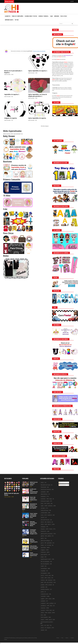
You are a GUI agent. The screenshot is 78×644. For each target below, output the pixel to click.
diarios (42, 522)
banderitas (43, 499)
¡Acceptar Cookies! (55, 639)
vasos (42, 625)
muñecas (43, 580)
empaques (43, 527)
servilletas (51, 603)
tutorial (50, 620)
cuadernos (50, 515)
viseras (42, 628)
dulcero (49, 524)
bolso (42, 503)
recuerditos (43, 596)
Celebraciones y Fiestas (31, 16)
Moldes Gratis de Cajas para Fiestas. (12, 494)
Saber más (65, 639)
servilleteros (43, 606)
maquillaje (43, 571)
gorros (42, 543)
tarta (42, 615)
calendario (50, 506)
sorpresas (43, 608)
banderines (43, 496)
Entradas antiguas (45, 126)
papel (42, 582)
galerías (43, 536)
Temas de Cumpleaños (18, 16)
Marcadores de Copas (46, 485)
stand (51, 610)
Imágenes (57, 16)
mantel (42, 566)
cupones (43, 517)
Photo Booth (44, 487)
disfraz (42, 524)
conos (42, 515)
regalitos (43, 599)
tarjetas (50, 613)
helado (42, 545)
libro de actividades (45, 562)
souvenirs (43, 610)
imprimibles (43, 548)
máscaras (50, 580)
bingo (51, 499)
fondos (51, 529)
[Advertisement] (27, 39)
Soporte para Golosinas (46, 489)
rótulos (50, 599)
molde (42, 578)
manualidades (44, 568)
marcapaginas (44, 573)
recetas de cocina (45, 594)
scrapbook (43, 603)
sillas (51, 606)
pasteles (43, 585)
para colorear (50, 582)
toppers (43, 620)
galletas (49, 536)
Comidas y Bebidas (44, 16)
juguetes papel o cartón (46, 559)
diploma (49, 522)
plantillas (43, 587)
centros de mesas (45, 510)
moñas (49, 578)
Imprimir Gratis (9, 20)
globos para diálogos (45, 541)
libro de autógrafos (45, 564)
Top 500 (17, 20)
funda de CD (43, 531)
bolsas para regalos (45, 501)
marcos (42, 575)
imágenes (43, 550)
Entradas (61, 483)
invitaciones (43, 552)
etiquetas (43, 529)
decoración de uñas (45, 520)
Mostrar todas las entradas (39, 51)
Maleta (42, 483)
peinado (50, 585)
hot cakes (49, 545)
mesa (50, 575)
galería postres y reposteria (47, 534)
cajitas (42, 506)
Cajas (51, 16)
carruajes (43, 508)
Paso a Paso (64, 16)
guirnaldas (49, 543)
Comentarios (62, 485)
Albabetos (8, 16)
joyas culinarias (44, 555)
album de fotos (44, 494)
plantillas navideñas (45, 589)
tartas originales (44, 617)
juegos (42, 557)
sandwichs (43, 601)
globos (42, 538)
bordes (48, 503)
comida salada (44, 513)
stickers (42, 613)
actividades (43, 492)
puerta (42, 592)
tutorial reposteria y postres (47, 622)
